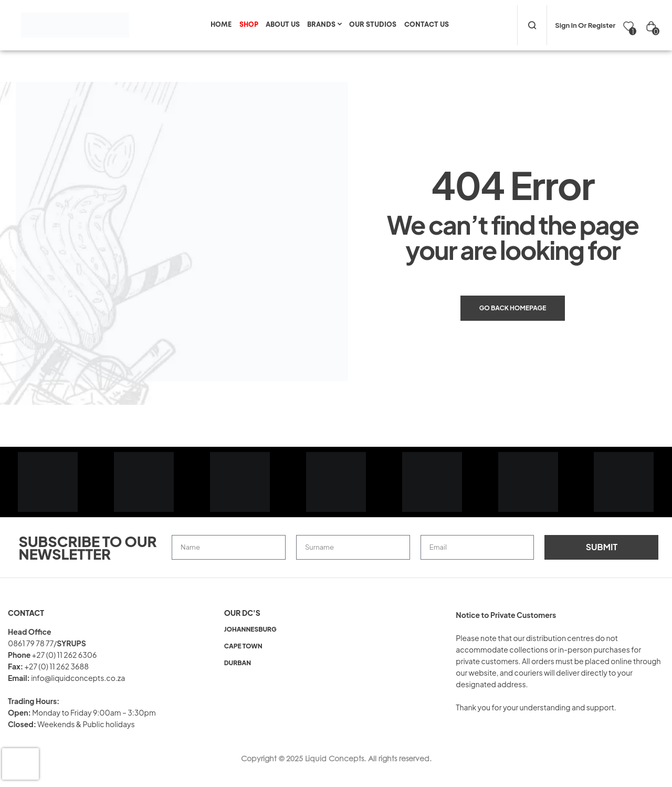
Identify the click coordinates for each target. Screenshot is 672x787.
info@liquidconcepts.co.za (78, 678)
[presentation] (20, 764)
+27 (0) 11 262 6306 (65, 655)
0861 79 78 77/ (32, 643)
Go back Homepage (513, 308)
